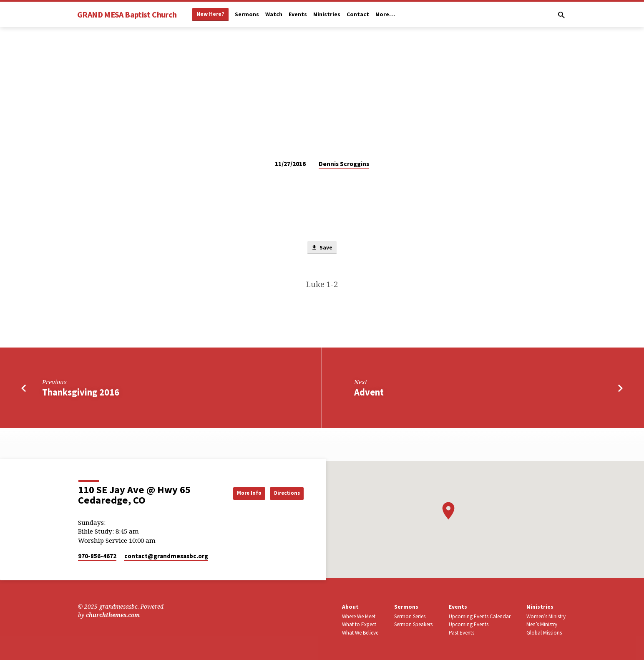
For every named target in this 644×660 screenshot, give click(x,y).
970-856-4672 (97, 556)
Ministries (327, 14)
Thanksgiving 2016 (81, 393)
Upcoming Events (469, 624)
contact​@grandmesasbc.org (166, 556)
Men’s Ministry (542, 624)
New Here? (210, 14)
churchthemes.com (113, 615)
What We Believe (360, 633)
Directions (283, 493)
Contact (358, 14)
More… (385, 14)
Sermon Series (410, 616)
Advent (369, 393)
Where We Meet (359, 616)
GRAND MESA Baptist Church (127, 14)
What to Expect (359, 624)
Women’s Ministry (546, 616)
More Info (236, 493)
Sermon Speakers (413, 624)
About (350, 607)
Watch (274, 14)
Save (322, 248)
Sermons (247, 14)
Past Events (462, 633)
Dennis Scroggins (344, 164)
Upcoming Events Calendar (480, 616)
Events (298, 14)
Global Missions (544, 633)
